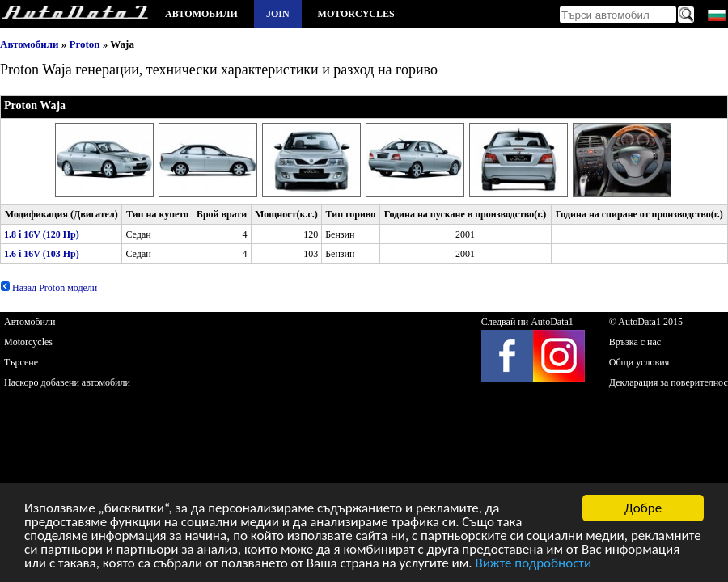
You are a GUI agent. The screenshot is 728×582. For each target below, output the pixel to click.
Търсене (21, 362)
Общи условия (639, 362)
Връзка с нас (635, 342)
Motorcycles (356, 14)
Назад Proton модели (49, 288)
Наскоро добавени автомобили (67, 382)
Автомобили (201, 14)
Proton (85, 44)
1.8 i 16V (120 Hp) (42, 234)
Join (278, 14)
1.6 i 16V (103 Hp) (42, 254)
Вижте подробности (533, 564)
